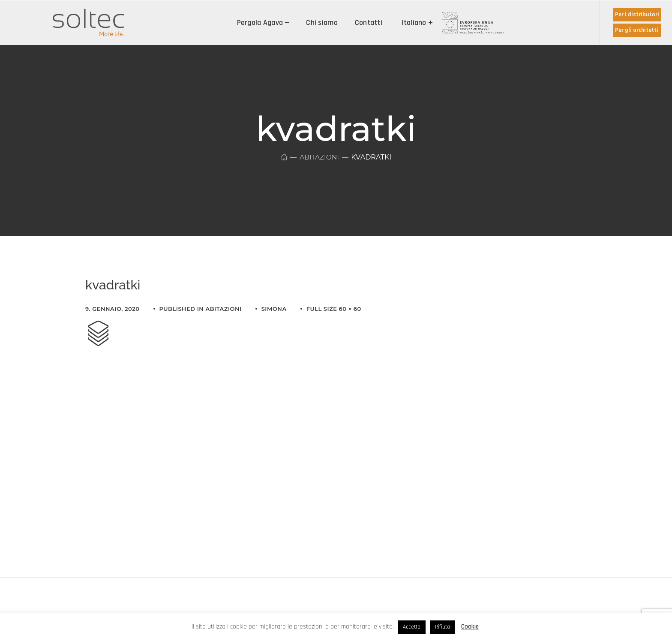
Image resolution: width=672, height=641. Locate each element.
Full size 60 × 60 (334, 309)
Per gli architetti (637, 30)
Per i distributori (637, 15)
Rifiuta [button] (442, 627)
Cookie (470, 627)
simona (274, 309)
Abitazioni (319, 157)
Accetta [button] (412, 627)
